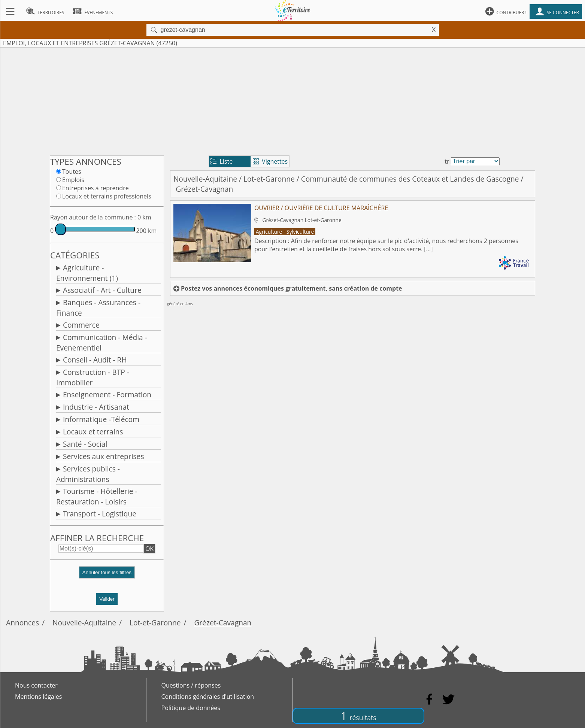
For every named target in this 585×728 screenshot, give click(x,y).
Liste (222, 161)
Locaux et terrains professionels (107, 196)
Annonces (22, 623)
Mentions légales (38, 697)
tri (448, 161)
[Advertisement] (292, 100)
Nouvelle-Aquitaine (205, 179)
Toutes (72, 172)
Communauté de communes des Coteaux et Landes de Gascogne (410, 179)
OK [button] (149, 549)
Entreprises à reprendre (96, 188)
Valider (107, 599)
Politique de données (191, 708)
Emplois (73, 180)
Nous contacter (36, 685)
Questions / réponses (191, 685)
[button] (107, 575)
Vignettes (270, 161)
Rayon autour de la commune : (93, 217)
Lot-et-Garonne (269, 179)
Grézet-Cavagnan (223, 623)
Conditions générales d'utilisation (208, 697)
